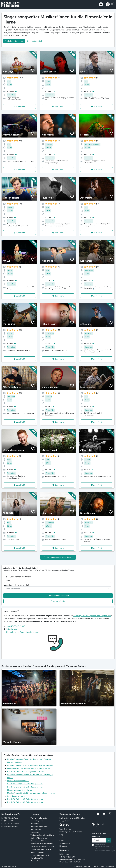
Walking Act (35, 861)
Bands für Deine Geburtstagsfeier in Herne (26, 772)
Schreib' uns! (12, 629)
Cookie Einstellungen (107, 866)
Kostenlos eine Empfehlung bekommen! (23, 632)
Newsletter (64, 846)
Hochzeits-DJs (36, 829)
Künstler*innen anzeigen (58, 596)
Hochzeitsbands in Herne (18, 781)
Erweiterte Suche (58, 601)
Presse (62, 840)
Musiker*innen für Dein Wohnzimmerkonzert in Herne (30, 765)
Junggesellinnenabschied (40, 855)
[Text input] (99, 840)
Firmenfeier (35, 832)
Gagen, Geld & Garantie (10, 824)
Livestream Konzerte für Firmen (42, 847)
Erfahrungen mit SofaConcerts (71, 832)
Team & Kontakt (65, 829)
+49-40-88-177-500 (16, 626)
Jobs (61, 837)
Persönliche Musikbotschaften (42, 844)
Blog (61, 835)
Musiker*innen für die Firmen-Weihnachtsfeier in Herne (31, 793)
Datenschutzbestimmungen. (105, 851)
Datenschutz (88, 866)
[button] (110, 4)
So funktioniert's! (34, 41)
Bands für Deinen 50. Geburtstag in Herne (25, 784)
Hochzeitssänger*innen (39, 827)
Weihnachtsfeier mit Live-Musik (42, 835)
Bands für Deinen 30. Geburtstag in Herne (25, 799)
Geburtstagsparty (37, 821)
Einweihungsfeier (37, 858)
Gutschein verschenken (10, 827)
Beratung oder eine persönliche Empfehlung (92, 616)
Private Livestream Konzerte (41, 849)
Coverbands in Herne (16, 796)
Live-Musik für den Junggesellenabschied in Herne (29, 768)
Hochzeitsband (36, 824)
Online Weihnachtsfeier (39, 838)
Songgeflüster (65, 821)
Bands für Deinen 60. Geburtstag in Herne (25, 787)
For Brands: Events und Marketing (72, 818)
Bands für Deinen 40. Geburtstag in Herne (25, 802)
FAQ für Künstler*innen (10, 818)
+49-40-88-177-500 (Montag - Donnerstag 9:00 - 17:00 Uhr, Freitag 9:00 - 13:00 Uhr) (72, 859)
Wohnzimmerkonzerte (39, 818)
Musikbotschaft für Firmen (40, 841)
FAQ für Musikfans (8, 821)
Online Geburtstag (37, 852)
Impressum (78, 866)
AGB (96, 866)
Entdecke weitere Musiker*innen (58, 557)
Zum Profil (20, 107)
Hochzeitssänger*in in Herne (20, 790)
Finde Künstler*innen (14, 41)
